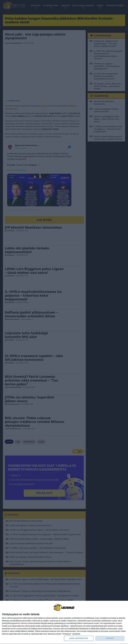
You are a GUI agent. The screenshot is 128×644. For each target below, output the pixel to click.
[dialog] (64, 622)
